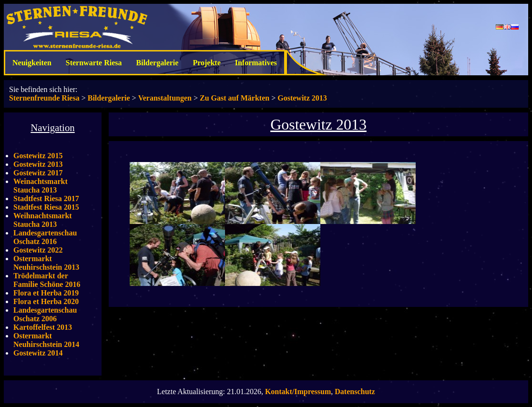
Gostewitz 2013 (302, 98)
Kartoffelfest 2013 (43, 327)
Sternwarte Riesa (94, 63)
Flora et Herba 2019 (46, 293)
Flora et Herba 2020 (46, 301)
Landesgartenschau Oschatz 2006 (45, 314)
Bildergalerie (158, 63)
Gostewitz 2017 (38, 173)
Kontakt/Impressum (298, 392)
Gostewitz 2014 (38, 353)
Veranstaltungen (165, 98)
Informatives (256, 63)
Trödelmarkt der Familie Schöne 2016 (47, 280)
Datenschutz (355, 392)
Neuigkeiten (32, 63)
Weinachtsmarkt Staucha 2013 (41, 186)
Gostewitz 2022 (38, 250)
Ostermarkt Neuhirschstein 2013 (46, 263)
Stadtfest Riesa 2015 (46, 207)
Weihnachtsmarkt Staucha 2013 (43, 220)
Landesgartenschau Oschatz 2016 (45, 237)
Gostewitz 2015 (38, 156)
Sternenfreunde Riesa (44, 98)
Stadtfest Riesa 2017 (46, 198)
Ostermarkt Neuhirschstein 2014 (46, 340)
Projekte (206, 63)
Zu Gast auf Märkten (235, 98)
